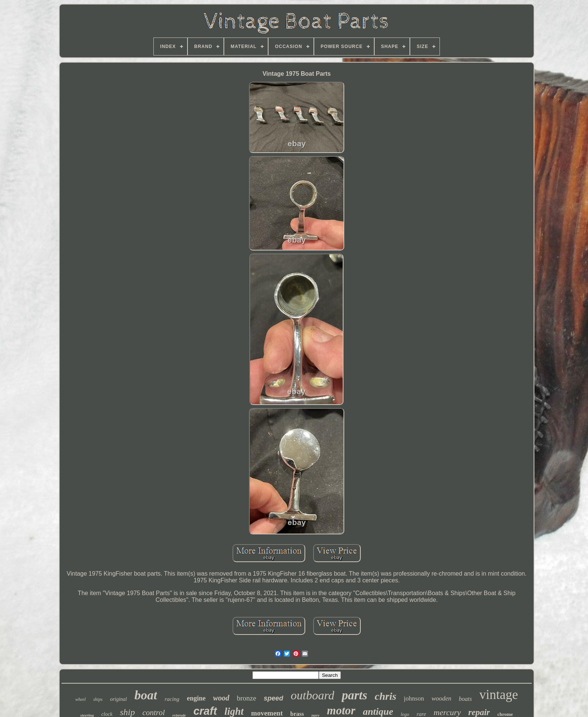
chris (385, 696)
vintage (499, 695)
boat (146, 695)
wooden (442, 698)
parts (354, 695)
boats (466, 699)
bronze (247, 698)
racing (172, 699)
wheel (81, 699)
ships (98, 699)
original (118, 699)
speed (273, 698)
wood (221, 698)
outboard (312, 695)
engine (196, 698)
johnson (414, 698)
